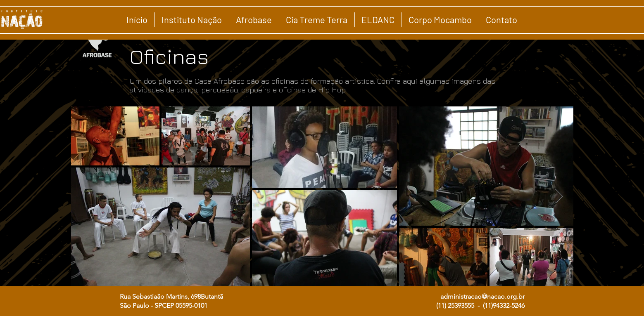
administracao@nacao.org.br (482, 296)
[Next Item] (559, 196)
